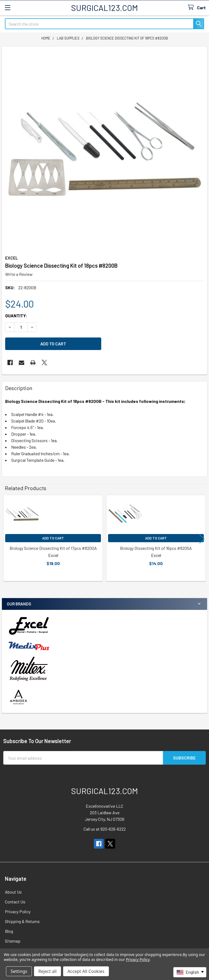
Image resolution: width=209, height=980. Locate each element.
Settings (19, 971)
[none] (104, 149)
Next (202, 539)
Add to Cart (53, 538)
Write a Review (19, 274)
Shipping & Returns (22, 921)
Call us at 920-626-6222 (105, 829)
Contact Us (15, 902)
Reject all (47, 971)
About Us (13, 892)
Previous (7, 539)
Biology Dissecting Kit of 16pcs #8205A (156, 548)
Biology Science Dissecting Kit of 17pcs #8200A (53, 548)
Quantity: (16, 316)
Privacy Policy (18, 911)
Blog (9, 931)
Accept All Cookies (86, 971)
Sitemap (13, 941)
